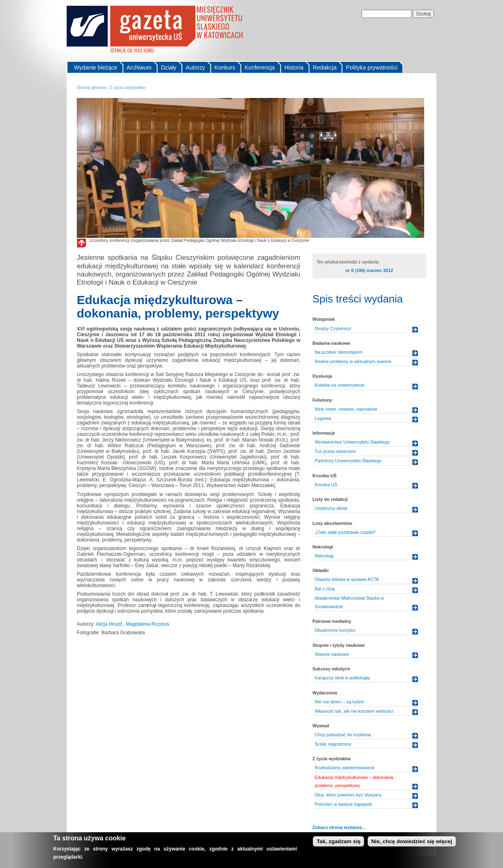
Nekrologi (324, 556)
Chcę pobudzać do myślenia (343, 735)
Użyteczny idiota (331, 508)
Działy (169, 67)
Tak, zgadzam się (338, 842)
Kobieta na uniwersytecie (340, 385)
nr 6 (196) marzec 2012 (369, 270)
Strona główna (91, 87)
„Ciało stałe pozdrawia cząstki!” (346, 532)
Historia (294, 67)
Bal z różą (325, 589)
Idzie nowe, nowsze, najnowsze (346, 409)
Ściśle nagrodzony (333, 744)
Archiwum (139, 67)
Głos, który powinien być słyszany (348, 795)
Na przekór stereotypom (339, 352)
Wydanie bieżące (96, 67)
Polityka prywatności (372, 67)
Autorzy (195, 67)
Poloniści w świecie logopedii (344, 804)
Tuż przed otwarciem (336, 451)
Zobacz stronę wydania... (339, 827)
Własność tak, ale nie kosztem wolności (354, 711)
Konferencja (260, 67)
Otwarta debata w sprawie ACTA (347, 579)
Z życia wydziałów (127, 87)
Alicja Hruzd (109, 624)
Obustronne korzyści (335, 630)
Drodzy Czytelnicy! (333, 328)
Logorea (323, 418)
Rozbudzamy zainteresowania (345, 768)
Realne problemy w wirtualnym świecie (353, 361)
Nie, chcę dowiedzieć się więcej (412, 842)
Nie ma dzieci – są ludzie (340, 702)
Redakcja (325, 67)
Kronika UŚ (326, 485)
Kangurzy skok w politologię (343, 678)
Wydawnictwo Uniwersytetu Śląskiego (352, 442)
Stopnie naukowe (332, 654)
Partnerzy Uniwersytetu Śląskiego (348, 461)
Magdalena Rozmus (148, 624)
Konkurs (225, 67)
